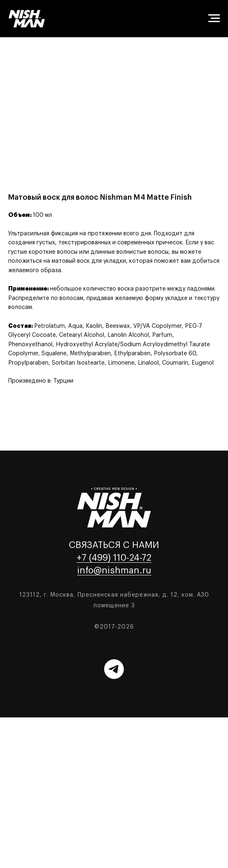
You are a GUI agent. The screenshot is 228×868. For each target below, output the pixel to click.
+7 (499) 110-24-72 (114, 558)
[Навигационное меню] (214, 18)
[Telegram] (114, 669)
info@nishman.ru (114, 570)
